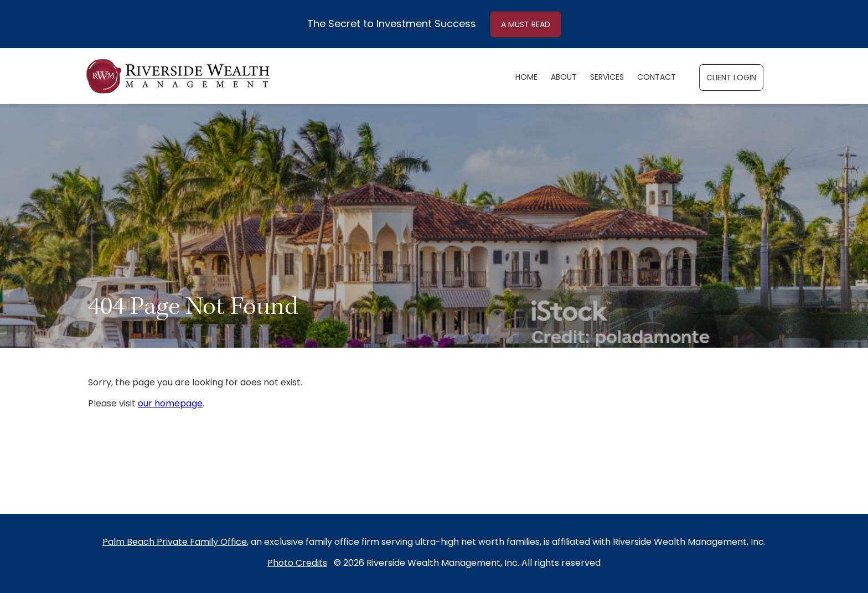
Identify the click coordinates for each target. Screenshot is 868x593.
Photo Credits (297, 564)
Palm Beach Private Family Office (175, 543)
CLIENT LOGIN (731, 78)
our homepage (170, 404)
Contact (657, 78)
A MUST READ (526, 25)
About (564, 78)
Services (607, 78)
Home (526, 78)
